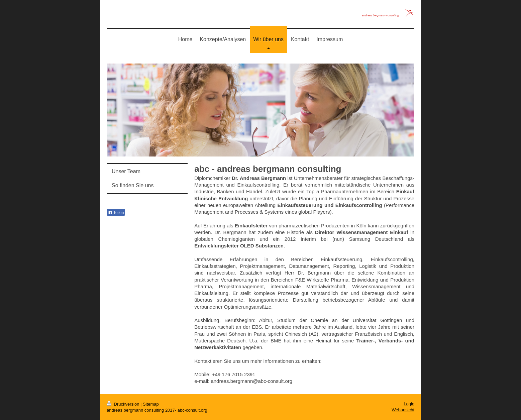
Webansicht (403, 410)
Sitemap (151, 404)
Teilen (116, 213)
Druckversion (124, 404)
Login (409, 404)
